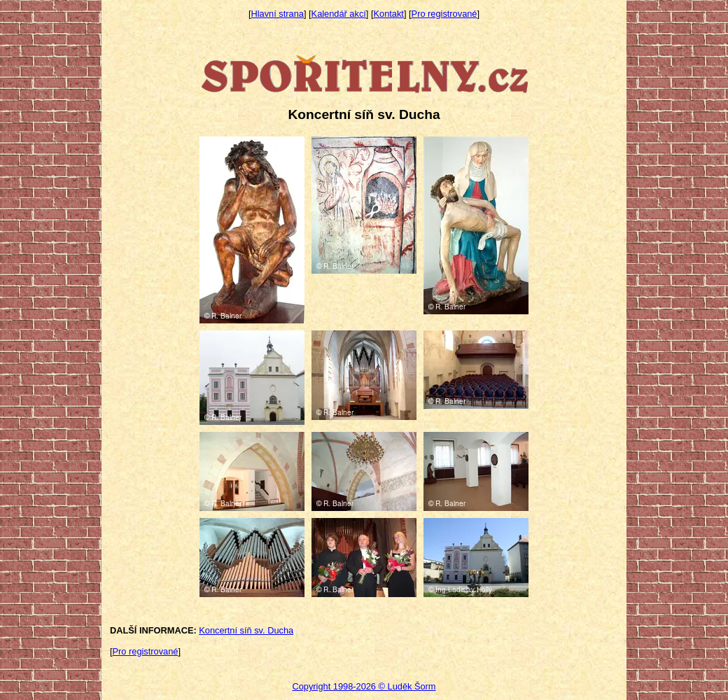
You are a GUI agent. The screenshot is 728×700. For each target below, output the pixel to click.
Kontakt (389, 14)
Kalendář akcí (339, 14)
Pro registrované (444, 14)
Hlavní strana (278, 14)
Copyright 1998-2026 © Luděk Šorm (364, 686)
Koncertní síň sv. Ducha (246, 630)
